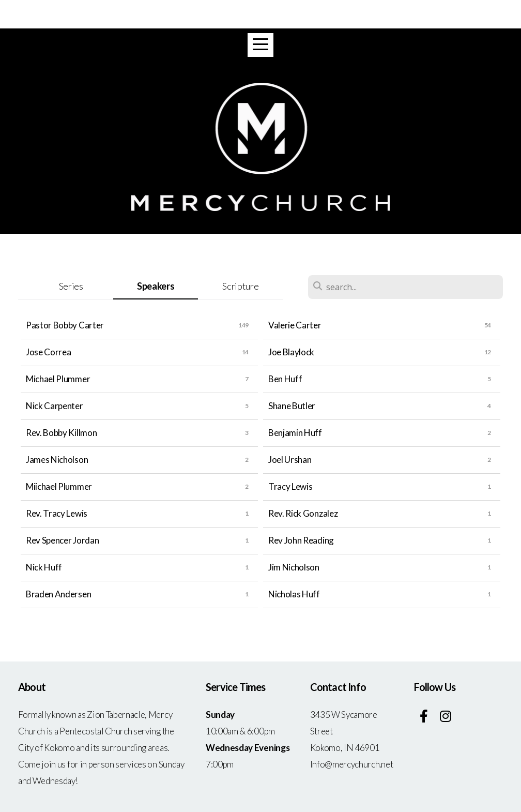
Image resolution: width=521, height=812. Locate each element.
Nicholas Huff (294, 594)
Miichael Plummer (59, 486)
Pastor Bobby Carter (65, 325)
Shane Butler (292, 406)
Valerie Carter (295, 325)
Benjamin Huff (295, 433)
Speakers (156, 286)
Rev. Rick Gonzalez (303, 513)
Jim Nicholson (294, 567)
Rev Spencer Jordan (62, 540)
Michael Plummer (58, 379)
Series (71, 286)
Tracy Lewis (290, 486)
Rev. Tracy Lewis (57, 513)
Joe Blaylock (291, 352)
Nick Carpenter (55, 406)
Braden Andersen (58, 594)
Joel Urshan (290, 460)
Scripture (240, 286)
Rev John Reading (301, 540)
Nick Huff (44, 567)
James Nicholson (57, 460)
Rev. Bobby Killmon (61, 433)
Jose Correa (48, 352)
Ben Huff (285, 379)
